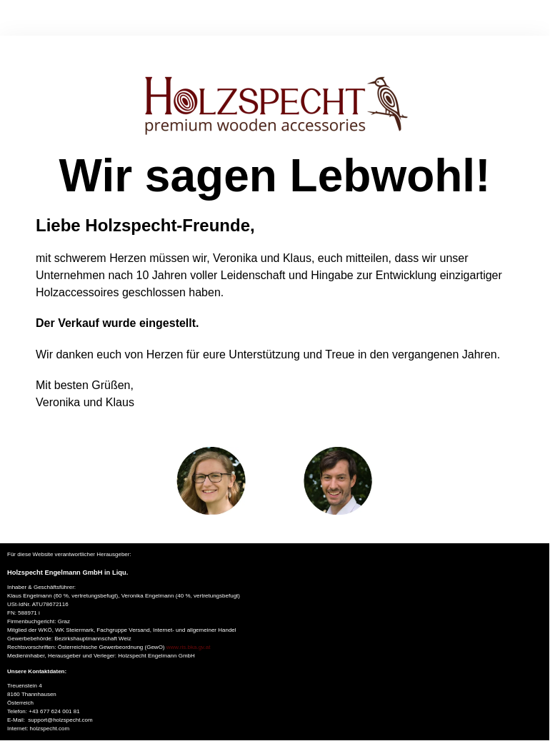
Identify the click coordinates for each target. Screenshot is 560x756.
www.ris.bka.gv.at (189, 647)
